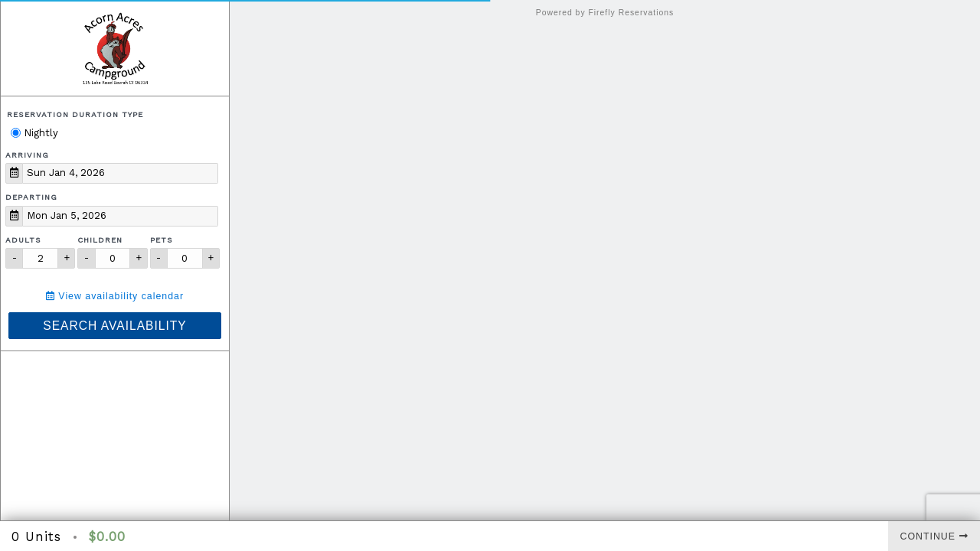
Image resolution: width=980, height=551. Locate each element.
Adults (23, 240)
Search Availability (114, 326)
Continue (934, 536)
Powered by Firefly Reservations (605, 13)
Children (100, 240)
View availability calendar (115, 296)
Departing (31, 197)
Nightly (34, 133)
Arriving (27, 155)
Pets (162, 240)
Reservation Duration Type (75, 114)
